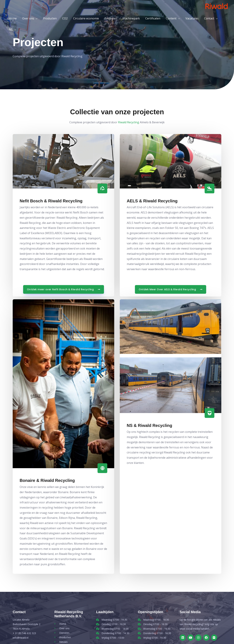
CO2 (65, 18)
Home (13, 18)
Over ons (28, 18)
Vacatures (192, 18)
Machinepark (131, 18)
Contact (209, 18)
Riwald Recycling (129, 122)
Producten (50, 18)
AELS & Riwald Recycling (152, 201)
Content (171, 18)
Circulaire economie (86, 18)
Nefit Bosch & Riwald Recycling (51, 201)
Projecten (111, 18)
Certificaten (153, 18)
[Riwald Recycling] (217, 7)
